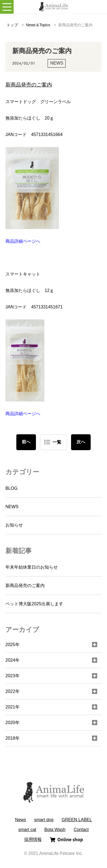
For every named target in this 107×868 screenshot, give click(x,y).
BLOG (11, 488)
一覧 (57, 442)
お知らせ (14, 525)
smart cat (27, 830)
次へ (81, 442)
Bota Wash (55, 830)
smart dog (44, 820)
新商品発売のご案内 (25, 585)
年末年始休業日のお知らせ (32, 567)
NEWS (12, 507)
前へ (26, 442)
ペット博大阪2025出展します (34, 604)
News (20, 820)
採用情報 (33, 839)
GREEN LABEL (77, 820)
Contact (81, 830)
